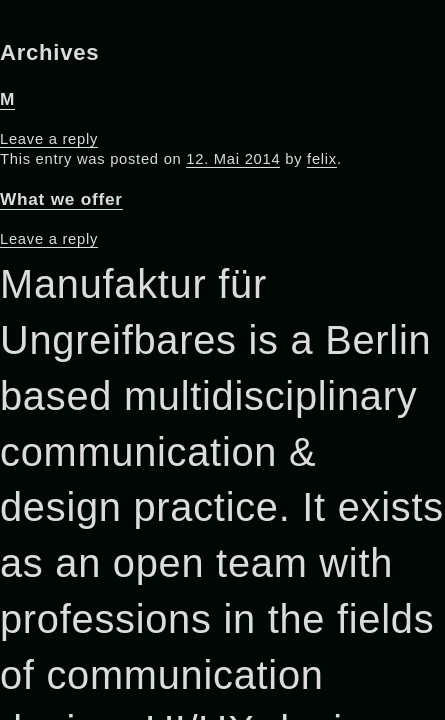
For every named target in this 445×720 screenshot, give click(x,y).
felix (322, 159)
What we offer (61, 199)
